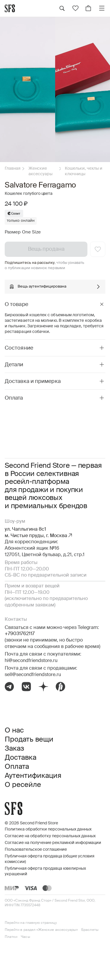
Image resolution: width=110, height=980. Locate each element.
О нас (14, 730)
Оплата (17, 767)
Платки (11, 937)
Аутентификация (33, 776)
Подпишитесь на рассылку (30, 263)
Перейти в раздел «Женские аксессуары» (41, 930)
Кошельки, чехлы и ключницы (84, 171)
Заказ (14, 749)
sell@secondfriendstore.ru (33, 675)
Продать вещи (29, 740)
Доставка (21, 758)
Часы (25, 937)
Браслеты (90, 930)
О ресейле (23, 785)
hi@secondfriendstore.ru (31, 661)
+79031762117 (20, 634)
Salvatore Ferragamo (40, 185)
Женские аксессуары (41, 171)
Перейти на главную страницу (31, 923)
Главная (13, 169)
